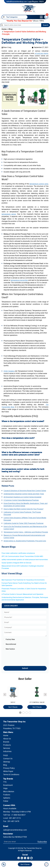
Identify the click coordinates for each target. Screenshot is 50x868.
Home (6, 735)
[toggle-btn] (41, 17)
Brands (6, 742)
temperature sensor (9, 214)
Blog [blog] (10, 29)
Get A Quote (25, 864)
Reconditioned (11, 644)
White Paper (8, 771)
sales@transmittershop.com (17, 2)
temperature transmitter (19, 280)
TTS (5, 782)
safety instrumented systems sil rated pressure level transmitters (25, 559)
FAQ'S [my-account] (41, 2)
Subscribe (42, 842)
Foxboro (7, 795)
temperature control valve (39, 184)
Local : (12, 818)
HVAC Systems (9, 371)
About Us (7, 739)
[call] (4, 864)
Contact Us (8, 759)
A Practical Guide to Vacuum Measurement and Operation (22, 594)
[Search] (21, 25)
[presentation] (15, 656)
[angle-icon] (5, 695)
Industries (7, 751)
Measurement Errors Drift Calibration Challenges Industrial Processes (23, 567)
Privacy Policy (9, 768)
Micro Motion (9, 791)
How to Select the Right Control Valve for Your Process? (24, 509)
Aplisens (7, 798)
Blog (5, 765)
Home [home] (4, 29)
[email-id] (46, 17)
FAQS (5, 755)
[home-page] (29, 9)
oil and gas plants (42, 53)
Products (7, 745)
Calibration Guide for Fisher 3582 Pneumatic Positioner (24, 523)
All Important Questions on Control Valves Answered (22, 497)
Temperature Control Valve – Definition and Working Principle (26, 532)
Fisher (6, 801)
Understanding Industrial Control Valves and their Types (24, 494)
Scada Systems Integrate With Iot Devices (16, 563)
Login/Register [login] (33, 2)
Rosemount (8, 785)
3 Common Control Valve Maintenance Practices (21, 500)
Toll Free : (14, 815)
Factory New (10, 639)
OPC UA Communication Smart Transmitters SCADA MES (22, 556)
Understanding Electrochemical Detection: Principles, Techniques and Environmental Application (25, 599)
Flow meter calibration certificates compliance (18, 553)
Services (7, 748)
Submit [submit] (25, 668)
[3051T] (13, 695)
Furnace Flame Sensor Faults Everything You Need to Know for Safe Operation (24, 584)
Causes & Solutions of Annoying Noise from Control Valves (25, 491)
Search (46, 25)
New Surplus (10, 649)
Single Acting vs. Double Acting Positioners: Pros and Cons (25, 541)
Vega (5, 788)
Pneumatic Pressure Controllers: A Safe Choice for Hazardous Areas (24, 590)
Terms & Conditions (11, 774)
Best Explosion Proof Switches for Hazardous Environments (23, 580)
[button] (20, 713)
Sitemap (7, 762)
